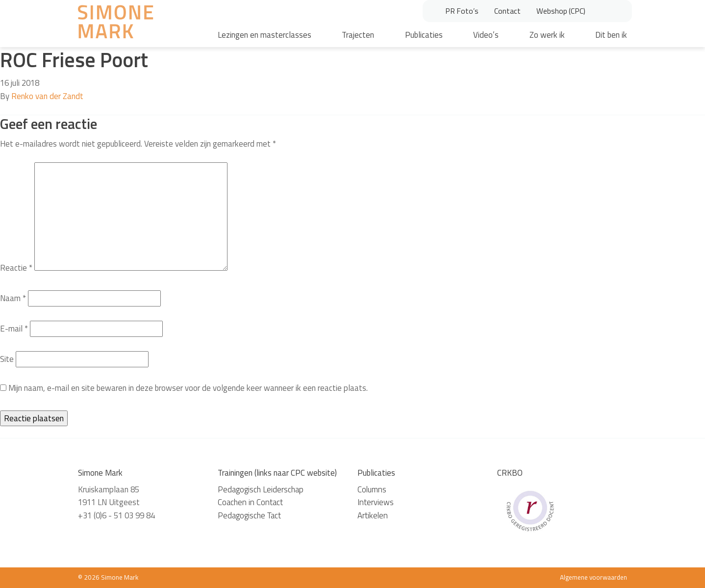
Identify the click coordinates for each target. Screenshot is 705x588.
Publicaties (424, 35)
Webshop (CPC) (561, 11)
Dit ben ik (611, 35)
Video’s (486, 35)
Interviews (376, 502)
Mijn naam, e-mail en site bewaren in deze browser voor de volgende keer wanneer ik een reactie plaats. (188, 388)
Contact (507, 11)
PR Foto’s (462, 11)
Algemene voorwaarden (593, 577)
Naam (13, 298)
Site (7, 359)
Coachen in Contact (250, 502)
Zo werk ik (547, 35)
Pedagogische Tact (249, 515)
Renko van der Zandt (47, 96)
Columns (372, 489)
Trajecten (358, 35)
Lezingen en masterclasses (264, 35)
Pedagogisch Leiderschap (261, 489)
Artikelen (373, 515)
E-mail (14, 329)
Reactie (16, 268)
